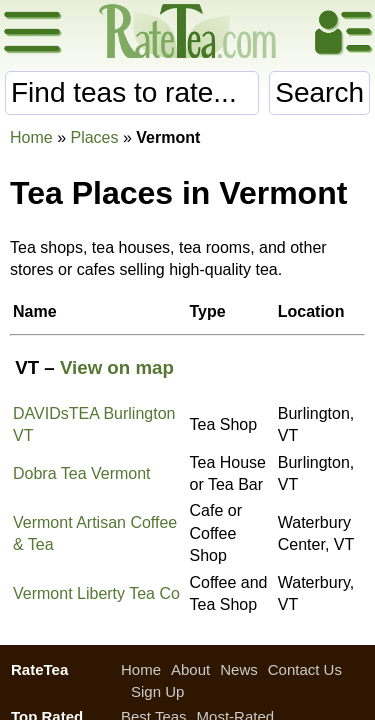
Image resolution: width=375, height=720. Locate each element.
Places (94, 137)
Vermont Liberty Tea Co (96, 593)
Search (319, 92)
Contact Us (305, 669)
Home (31, 137)
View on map (117, 367)
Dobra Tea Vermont (82, 473)
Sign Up (157, 691)
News (239, 669)
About (190, 669)
